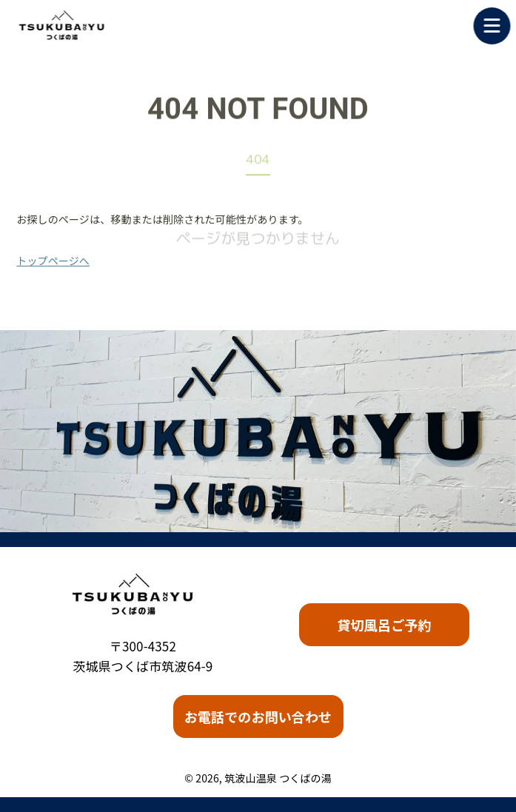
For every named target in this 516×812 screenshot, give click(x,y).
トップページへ (53, 261)
